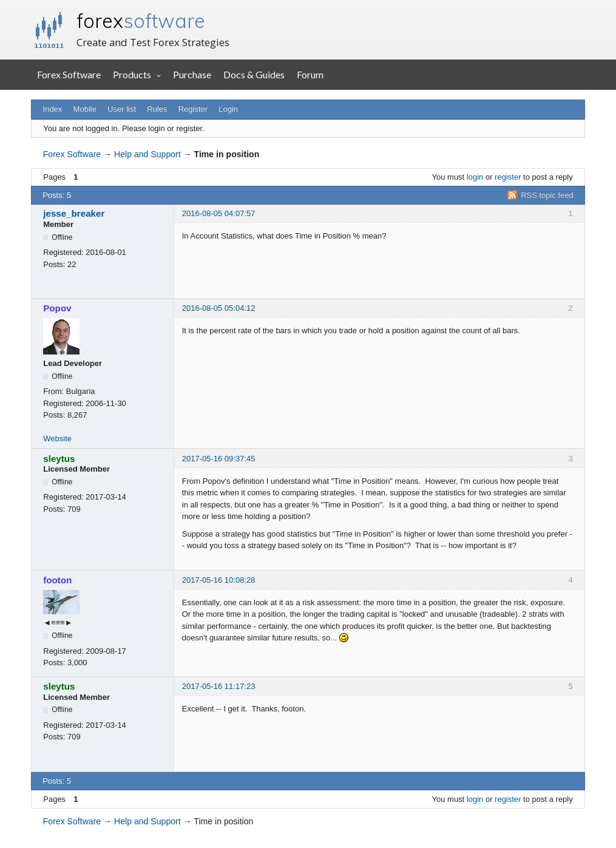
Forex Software (69, 74)
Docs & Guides (254, 74)
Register (193, 109)
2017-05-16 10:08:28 (219, 580)
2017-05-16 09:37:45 (219, 459)
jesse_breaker (74, 213)
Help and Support (147, 154)
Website (57, 439)
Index (53, 109)
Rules (157, 109)
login (475, 177)
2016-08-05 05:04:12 (219, 308)
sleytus (59, 459)
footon (57, 580)
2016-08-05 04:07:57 (219, 213)
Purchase (192, 74)
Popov (57, 308)
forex (141, 21)
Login (228, 109)
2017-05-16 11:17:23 (219, 686)
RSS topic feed (547, 195)
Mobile (85, 109)
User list (122, 109)
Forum (310, 74)
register (508, 177)
